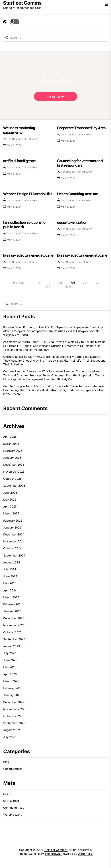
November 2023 (14, 625)
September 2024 (14, 556)
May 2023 (10, 667)
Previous (19, 283)
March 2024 (11, 597)
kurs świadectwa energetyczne (28, 255)
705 (60, 283)
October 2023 (12, 632)
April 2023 (10, 674)
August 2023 (12, 646)
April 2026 (10, 437)
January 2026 (12, 458)
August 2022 (12, 730)
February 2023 (13, 688)
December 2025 (14, 465)
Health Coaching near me (77, 194)
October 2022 (12, 716)
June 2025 (10, 493)
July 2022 (10, 737)
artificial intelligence (19, 161)
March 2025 (11, 513)
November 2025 (14, 472)
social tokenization (72, 222)
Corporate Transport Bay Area (81, 128)
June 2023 (10, 660)
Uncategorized (13, 769)
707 (85, 283)
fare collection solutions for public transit (25, 225)
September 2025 (14, 486)
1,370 (47, 287)
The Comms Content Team (23, 139)
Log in (7, 794)
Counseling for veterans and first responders (80, 163)
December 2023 (14, 618)
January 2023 (12, 695)
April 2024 (10, 590)
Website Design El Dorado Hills (28, 194)
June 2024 (10, 576)
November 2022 (14, 709)
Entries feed (11, 801)
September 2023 (14, 639)
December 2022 (14, 702)
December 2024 (14, 534)
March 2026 (11, 444)
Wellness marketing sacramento (19, 130)
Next (68, 287)
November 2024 (14, 541)
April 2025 (10, 507)
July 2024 (10, 569)
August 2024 (12, 562)
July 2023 (10, 653)
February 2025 (13, 521)
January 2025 (12, 528)
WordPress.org (13, 815)
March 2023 (11, 681)
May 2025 (10, 500)
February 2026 (13, 451)
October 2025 (12, 479)
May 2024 (10, 583)
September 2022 (14, 723)
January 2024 (12, 611)
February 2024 (13, 604)
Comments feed (14, 808)
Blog (6, 762)
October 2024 (12, 548)
